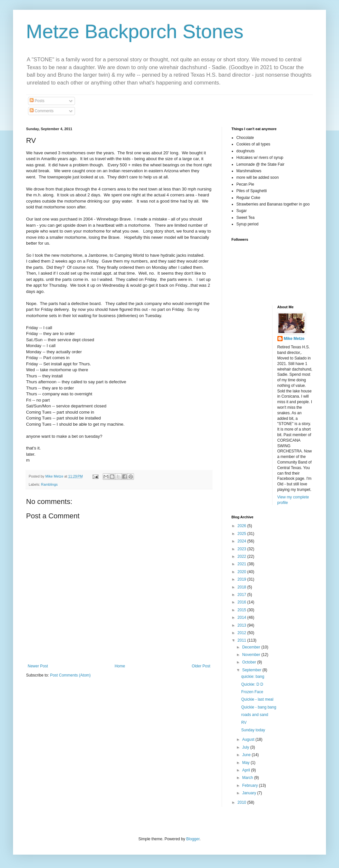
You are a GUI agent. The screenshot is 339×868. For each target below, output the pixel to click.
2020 (243, 572)
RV (244, 723)
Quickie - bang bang (259, 707)
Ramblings (49, 484)
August (249, 739)
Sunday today (253, 730)
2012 (243, 633)
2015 (243, 610)
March (248, 778)
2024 (243, 541)
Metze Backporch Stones (135, 31)
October (250, 662)
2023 (243, 549)
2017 (243, 595)
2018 (243, 587)
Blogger (193, 839)
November (252, 655)
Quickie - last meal (257, 699)
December (252, 647)
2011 (243, 640)
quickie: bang (253, 677)
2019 (243, 579)
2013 (243, 625)
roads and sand (255, 715)
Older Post (201, 666)
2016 (243, 602)
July (246, 747)
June (247, 755)
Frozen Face (252, 692)
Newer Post (38, 666)
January (250, 793)
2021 (243, 564)
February (251, 785)
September (252, 670)
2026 (243, 526)
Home (120, 666)
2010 (243, 802)
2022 (243, 556)
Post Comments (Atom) (70, 675)
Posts (37, 101)
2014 (243, 617)
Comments (42, 111)
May (246, 763)
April (247, 770)
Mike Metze (294, 339)
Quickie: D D (252, 684)
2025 (243, 534)
